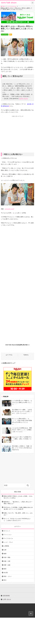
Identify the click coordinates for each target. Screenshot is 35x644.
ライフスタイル (12, 6)
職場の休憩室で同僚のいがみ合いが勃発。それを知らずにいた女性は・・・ (18, 497)
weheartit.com (9, 209)
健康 (5, 554)
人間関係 (6, 546)
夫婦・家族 (7, 557)
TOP (3, 6)
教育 (5, 569)
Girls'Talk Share (9, 3)
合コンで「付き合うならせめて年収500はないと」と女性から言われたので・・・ (17, 520)
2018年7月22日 (23, 99)
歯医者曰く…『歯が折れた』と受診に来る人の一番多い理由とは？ (18, 503)
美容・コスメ (8, 576)
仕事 (5, 550)
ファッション (8, 535)
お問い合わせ (7, 599)
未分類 (6, 573)
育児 (11, 34)
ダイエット (7, 531)
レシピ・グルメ (8, 542)
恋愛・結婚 (7, 565)
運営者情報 (6, 596)
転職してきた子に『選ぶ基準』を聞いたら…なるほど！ (18, 514)
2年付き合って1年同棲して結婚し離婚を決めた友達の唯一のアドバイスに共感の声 (18, 508)
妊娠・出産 (7, 561)
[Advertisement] (17, 135)
